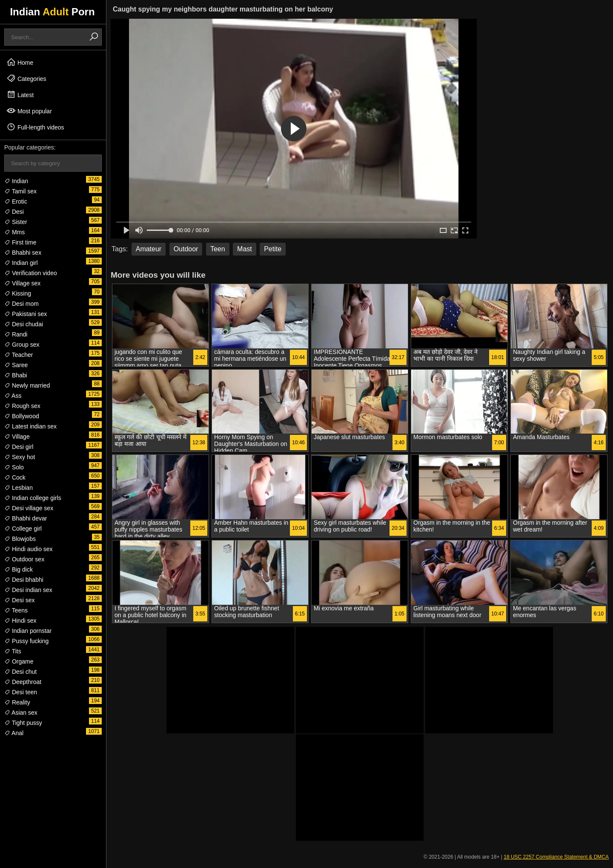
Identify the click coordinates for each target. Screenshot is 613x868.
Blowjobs (20, 539)
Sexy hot (20, 457)
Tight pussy (23, 723)
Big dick (19, 569)
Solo (14, 467)
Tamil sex (20, 191)
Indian (16, 181)
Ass (13, 396)
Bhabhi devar (26, 518)
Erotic (16, 201)
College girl (23, 529)
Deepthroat (23, 682)
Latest (20, 95)
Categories (26, 78)
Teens (16, 610)
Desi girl (19, 447)
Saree (16, 365)
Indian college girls (33, 498)
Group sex (22, 345)
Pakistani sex (26, 314)
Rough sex (22, 406)
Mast (245, 249)
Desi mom (21, 304)
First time (20, 242)
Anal (14, 733)
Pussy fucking (26, 641)
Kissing (18, 293)
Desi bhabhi (24, 580)
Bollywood (22, 416)
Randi (16, 334)
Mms (14, 232)
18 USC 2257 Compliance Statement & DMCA (556, 857)
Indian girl (21, 263)
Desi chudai (24, 324)
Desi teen (21, 692)
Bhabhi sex (23, 253)
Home (20, 62)
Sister (16, 222)
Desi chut (20, 672)
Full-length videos (35, 127)
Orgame (19, 661)
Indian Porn (52, 12)
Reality (17, 702)
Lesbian (19, 488)
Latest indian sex (30, 426)
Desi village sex (29, 508)
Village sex (22, 283)
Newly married (27, 385)
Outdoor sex (24, 559)
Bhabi (16, 375)
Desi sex (20, 600)
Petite (273, 249)
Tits (13, 651)
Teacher (19, 355)
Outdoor (186, 249)
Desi (14, 212)
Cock (15, 477)
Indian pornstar (28, 631)
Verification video (31, 273)
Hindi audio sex (29, 549)
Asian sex (21, 713)
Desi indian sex (28, 590)
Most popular (29, 111)
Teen (218, 249)
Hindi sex (20, 621)
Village (17, 437)
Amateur (149, 249)
